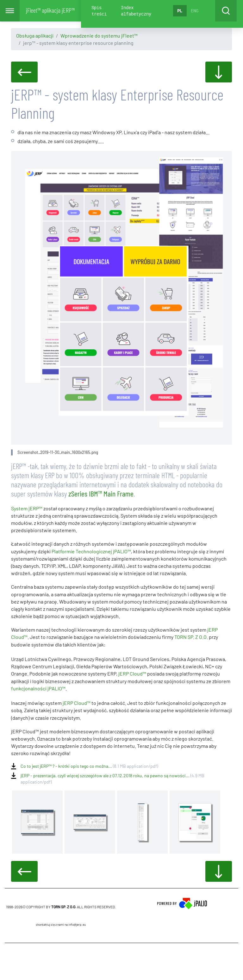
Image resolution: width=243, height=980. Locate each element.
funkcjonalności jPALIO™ (38, 688)
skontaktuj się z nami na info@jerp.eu (61, 924)
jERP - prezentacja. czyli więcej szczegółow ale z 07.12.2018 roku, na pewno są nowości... (112, 776)
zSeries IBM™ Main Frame (101, 493)
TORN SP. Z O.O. (192, 637)
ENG (195, 11)
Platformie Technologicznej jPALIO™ (91, 551)
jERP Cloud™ (132, 673)
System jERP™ (27, 508)
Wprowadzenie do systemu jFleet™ (99, 36)
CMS (61, 961)
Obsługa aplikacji (35, 36)
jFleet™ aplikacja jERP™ (50, 10)
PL (180, 11)
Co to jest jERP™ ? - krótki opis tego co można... (89, 766)
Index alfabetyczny (136, 11)
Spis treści (99, 11)
